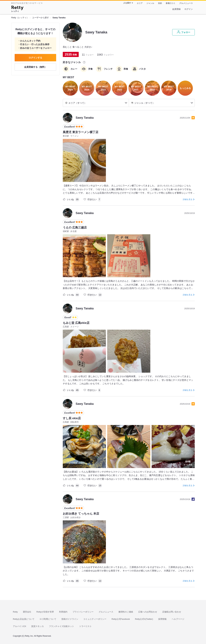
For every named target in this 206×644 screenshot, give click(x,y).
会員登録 (176, 9)
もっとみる (188, 463)
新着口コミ (171, 3)
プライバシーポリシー (83, 612)
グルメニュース (186, 3)
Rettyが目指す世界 (45, 612)
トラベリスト (85, 626)
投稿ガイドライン (70, 619)
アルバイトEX (19, 626)
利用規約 (63, 612)
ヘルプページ (178, 619)
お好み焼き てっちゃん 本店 (81, 514)
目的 (160, 3)
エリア (140, 3)
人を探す (127, 3)
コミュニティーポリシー (95, 619)
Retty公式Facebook (121, 619)
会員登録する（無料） (35, 67)
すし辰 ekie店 (72, 418)
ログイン (189, 9)
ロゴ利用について (48, 619)
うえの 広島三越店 (75, 228)
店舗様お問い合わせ (172, 612)
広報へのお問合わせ (148, 612)
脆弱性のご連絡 (126, 612)
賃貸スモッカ (37, 626)
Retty (15, 612)
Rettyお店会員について (24, 619)
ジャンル (150, 3)
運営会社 (27, 612)
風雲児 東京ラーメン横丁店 (81, 132)
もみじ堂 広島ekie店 (76, 323)
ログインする (35, 58)
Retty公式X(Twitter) (144, 619)
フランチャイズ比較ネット (61, 626)
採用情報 (162, 619)
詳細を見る (188, 199)
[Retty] (17, 8)
